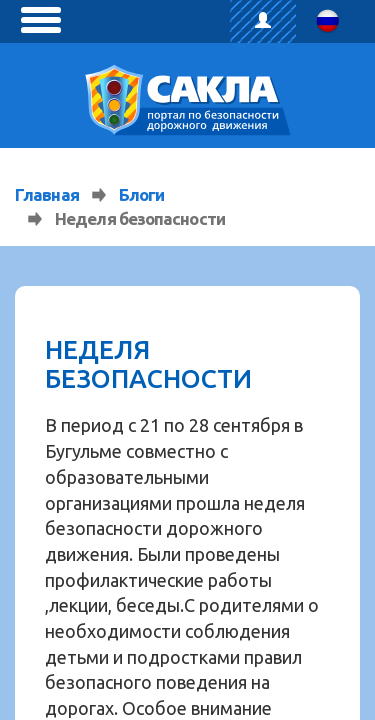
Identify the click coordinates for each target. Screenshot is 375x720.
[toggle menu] (41, 20)
